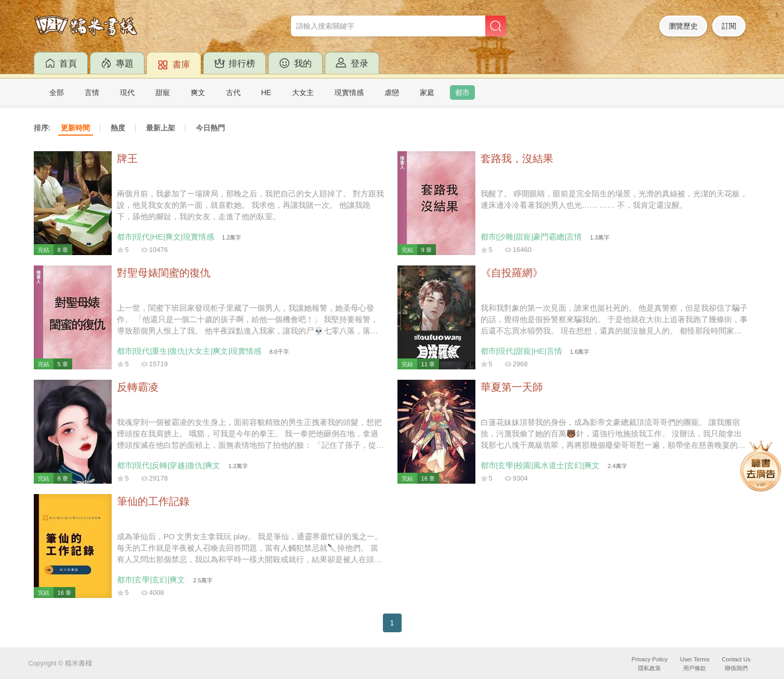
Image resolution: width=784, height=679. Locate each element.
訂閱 (729, 26)
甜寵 (163, 92)
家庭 (427, 92)
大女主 (303, 92)
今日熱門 (210, 128)
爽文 (198, 92)
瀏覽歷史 (683, 26)
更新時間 (75, 128)
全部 (57, 92)
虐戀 (392, 92)
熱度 (118, 128)
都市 (462, 92)
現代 (127, 92)
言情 (92, 92)
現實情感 (349, 92)
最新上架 (161, 128)
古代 (233, 92)
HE (266, 92)
